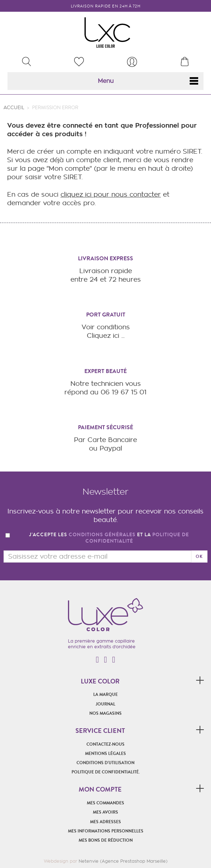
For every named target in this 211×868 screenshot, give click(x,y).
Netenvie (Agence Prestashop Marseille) (123, 861)
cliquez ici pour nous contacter (111, 194)
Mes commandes (105, 803)
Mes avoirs (105, 812)
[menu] (132, 62)
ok (199, 557)
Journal (105, 704)
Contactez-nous (105, 744)
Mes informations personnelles (106, 831)
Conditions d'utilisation (105, 763)
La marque (105, 694)
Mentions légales (105, 753)
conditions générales (102, 535)
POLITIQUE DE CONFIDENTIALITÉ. (106, 772)
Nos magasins (105, 713)
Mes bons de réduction (106, 840)
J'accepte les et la (109, 538)
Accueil (14, 108)
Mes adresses (105, 822)
